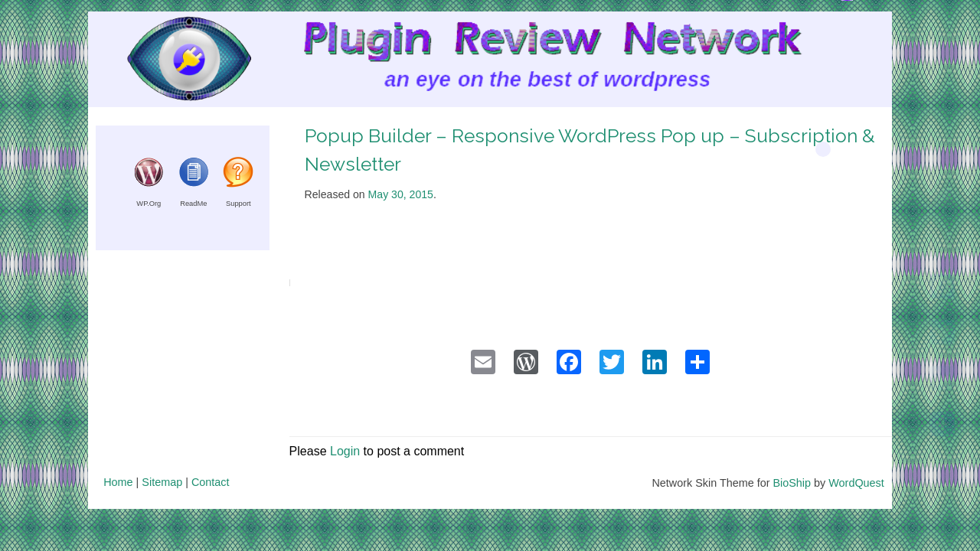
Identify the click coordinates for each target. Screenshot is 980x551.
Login (345, 451)
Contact (211, 482)
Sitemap (162, 482)
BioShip (792, 483)
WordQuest (856, 483)
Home (118, 482)
